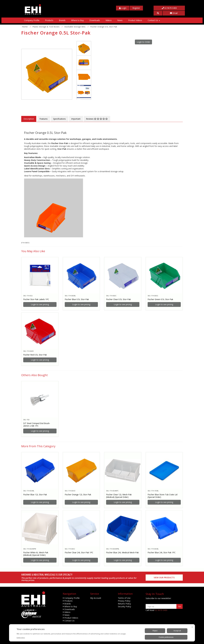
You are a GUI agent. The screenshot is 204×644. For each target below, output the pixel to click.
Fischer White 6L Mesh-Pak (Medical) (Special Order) (36, 554)
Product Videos (135, 20)
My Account (96, 598)
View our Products (164, 577)
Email (174, 13)
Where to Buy (77, 20)
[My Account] (123, 8)
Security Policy (124, 606)
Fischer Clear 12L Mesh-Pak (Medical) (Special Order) (119, 496)
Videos (109, 20)
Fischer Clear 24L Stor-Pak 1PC (79, 552)
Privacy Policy (124, 601)
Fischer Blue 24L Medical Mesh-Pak (122, 552)
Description (29, 119)
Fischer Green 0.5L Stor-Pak (160, 299)
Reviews (97, 119)
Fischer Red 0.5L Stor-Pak (35, 355)
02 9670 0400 (169, 8)
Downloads (95, 20)
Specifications (59, 119)
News (120, 20)
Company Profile (32, 20)
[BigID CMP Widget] (102, 634)
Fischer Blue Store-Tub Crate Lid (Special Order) (162, 496)
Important (76, 119)
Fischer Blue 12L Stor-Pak (35, 495)
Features (44, 119)
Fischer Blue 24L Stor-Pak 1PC (162, 552)
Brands (62, 20)
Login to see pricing (40, 304)
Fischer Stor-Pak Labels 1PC (36, 299)
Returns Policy (124, 604)
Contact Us (154, 20)
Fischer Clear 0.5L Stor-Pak (118, 299)
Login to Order (143, 42)
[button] (158, 13)
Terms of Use (124, 598)
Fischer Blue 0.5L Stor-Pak (77, 299)
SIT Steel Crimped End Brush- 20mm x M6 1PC (37, 425)
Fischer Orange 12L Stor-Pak (78, 495)
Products (49, 20)
